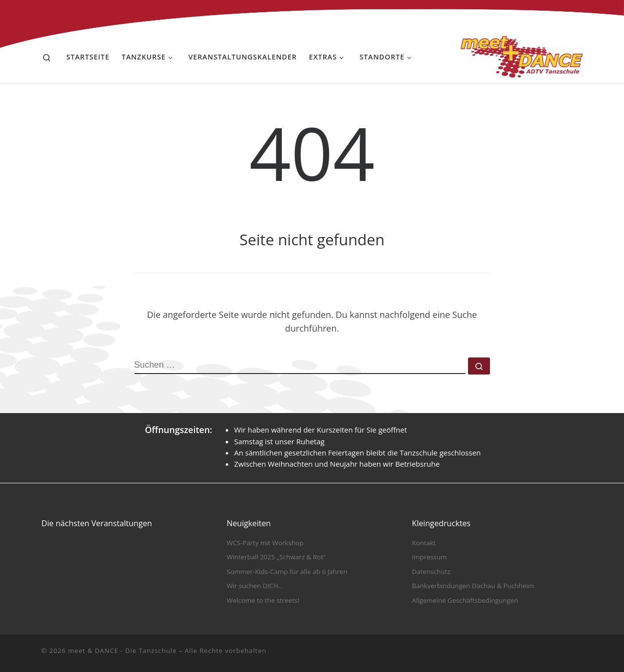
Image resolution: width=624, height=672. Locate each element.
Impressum (429, 557)
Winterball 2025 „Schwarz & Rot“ (276, 557)
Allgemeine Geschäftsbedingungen (465, 600)
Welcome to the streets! (263, 600)
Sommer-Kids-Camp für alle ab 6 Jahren (287, 572)
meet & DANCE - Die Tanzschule (123, 651)
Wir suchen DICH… (255, 586)
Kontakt (424, 543)
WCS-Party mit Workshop (265, 543)
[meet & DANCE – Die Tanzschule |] (522, 55)
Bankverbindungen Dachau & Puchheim (473, 586)
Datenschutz (431, 572)
